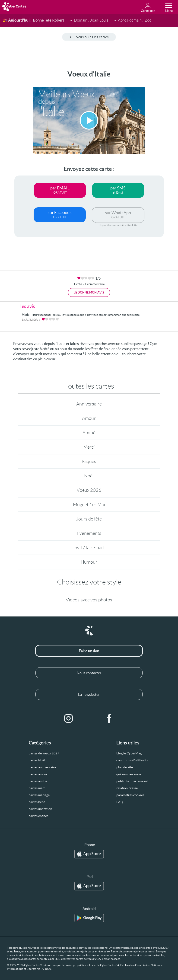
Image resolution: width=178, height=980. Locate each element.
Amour (89, 418)
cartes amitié (38, 781)
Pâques (89, 461)
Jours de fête (89, 519)
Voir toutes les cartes (89, 37)
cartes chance (39, 816)
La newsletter (89, 694)
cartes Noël (37, 760)
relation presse (127, 788)
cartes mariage (39, 795)
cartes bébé (37, 802)
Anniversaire (89, 404)
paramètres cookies (130, 795)
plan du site (125, 767)
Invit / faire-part (89, 548)
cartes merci (38, 788)
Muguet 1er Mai (89, 504)
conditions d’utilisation (133, 760)
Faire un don (89, 651)
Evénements (89, 533)
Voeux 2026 (89, 490)
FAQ (120, 802)
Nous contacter (89, 673)
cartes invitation (40, 809)
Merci (89, 447)
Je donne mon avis (89, 292)
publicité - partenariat (132, 781)
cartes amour (38, 774)
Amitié (89, 433)
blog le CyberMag (129, 753)
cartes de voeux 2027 (44, 753)
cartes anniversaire (42, 767)
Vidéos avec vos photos (89, 600)
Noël (89, 476)
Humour (89, 562)
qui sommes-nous (129, 774)
